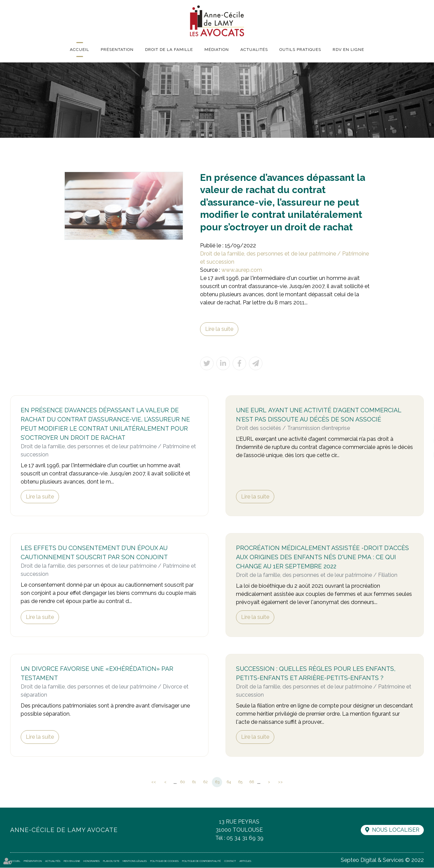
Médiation (217, 50)
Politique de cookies (164, 861)
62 (205, 782)
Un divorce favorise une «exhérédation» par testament (97, 674)
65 (240, 782)
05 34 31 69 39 (245, 838)
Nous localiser (396, 830)
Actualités (254, 50)
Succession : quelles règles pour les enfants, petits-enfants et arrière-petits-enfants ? (316, 674)
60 (183, 782)
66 (252, 782)
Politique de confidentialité (201, 861)
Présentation (117, 50)
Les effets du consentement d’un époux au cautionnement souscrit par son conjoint (95, 553)
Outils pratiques (300, 50)
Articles (245, 861)
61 (194, 782)
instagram (420, 441)
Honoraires (92, 861)
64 (229, 782)
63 (217, 782)
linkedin (420, 427)
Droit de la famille (169, 50)
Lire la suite (219, 329)
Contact (230, 861)
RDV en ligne (348, 50)
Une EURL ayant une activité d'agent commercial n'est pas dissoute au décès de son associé (319, 415)
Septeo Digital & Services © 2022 (382, 860)
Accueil (80, 50)
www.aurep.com (242, 270)
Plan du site (111, 861)
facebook (420, 414)
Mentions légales (135, 861)
